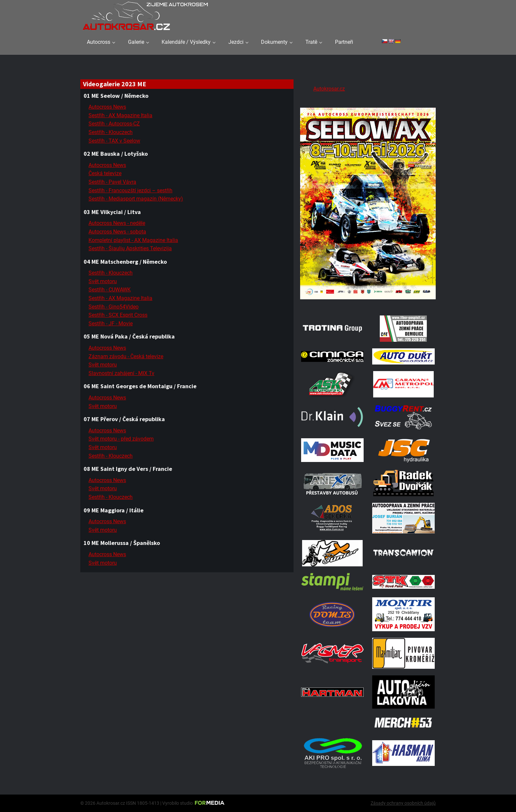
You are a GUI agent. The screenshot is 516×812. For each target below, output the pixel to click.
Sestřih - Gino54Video (114, 307)
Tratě (311, 42)
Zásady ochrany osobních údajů (403, 803)
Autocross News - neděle (117, 223)
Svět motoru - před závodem (121, 439)
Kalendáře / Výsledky (186, 42)
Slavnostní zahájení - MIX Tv (121, 373)
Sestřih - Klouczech (111, 132)
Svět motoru (103, 281)
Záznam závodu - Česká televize (126, 356)
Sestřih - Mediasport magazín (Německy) (136, 199)
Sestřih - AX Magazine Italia (120, 115)
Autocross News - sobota (117, 232)
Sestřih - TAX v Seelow (114, 141)
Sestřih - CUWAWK (110, 290)
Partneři (344, 42)
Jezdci (236, 42)
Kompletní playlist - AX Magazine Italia (133, 240)
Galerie (136, 42)
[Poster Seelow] (368, 300)
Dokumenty (274, 42)
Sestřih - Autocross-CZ (114, 124)
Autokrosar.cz (329, 89)
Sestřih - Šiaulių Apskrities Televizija (130, 248)
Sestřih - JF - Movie (111, 324)
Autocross (99, 42)
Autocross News (107, 107)
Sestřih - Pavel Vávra (112, 182)
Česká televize (105, 173)
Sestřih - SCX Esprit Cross (118, 315)
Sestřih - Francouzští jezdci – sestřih (130, 190)
